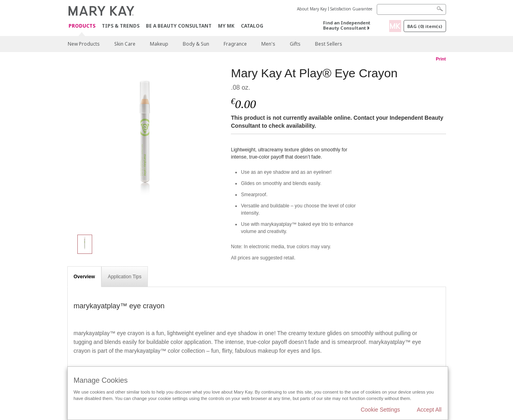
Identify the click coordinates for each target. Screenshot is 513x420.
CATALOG (252, 26)
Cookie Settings (380, 410)
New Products (84, 44)
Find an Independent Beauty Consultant (347, 25)
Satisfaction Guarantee (351, 9)
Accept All (429, 410)
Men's (268, 44)
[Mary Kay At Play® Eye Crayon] (146, 147)
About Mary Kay (312, 9)
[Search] (411, 9)
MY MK (226, 26)
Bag (425, 26)
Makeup (159, 44)
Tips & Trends (121, 26)
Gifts (295, 44)
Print (441, 59)
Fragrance (235, 44)
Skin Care (125, 44)
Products (82, 26)
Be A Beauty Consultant (179, 26)
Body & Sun (196, 44)
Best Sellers (329, 44)
